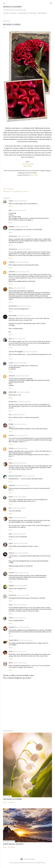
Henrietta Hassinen (12, 7)
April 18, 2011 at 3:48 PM (24, 306)
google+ (14, 13)
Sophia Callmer (14, 640)
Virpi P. (11, 543)
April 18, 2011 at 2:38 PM (22, 262)
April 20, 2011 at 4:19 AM (20, 663)
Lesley (11, 201)
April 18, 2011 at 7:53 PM (20, 497)
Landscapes (23, 13)
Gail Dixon (12, 485)
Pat (10, 415)
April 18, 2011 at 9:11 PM (22, 553)
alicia (10, 339)
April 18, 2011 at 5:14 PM (21, 424)
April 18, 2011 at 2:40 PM (22, 272)
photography (19, 191)
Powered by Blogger (28, 859)
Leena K (11, 573)
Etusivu (6, 13)
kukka (13, 191)
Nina (10, 288)
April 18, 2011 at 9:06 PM (21, 543)
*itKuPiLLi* (12, 627)
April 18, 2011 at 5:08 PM (24, 402)
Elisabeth (12, 227)
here (26, 442)
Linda (11, 618)
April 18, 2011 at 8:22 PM (19, 508)
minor (11, 605)
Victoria (11, 435)
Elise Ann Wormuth (15, 476)
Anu (10, 508)
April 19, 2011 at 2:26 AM (23, 595)
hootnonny (12, 595)
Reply (11, 206)
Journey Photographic (16, 352)
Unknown (12, 262)
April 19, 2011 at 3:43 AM (23, 627)
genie (11, 663)
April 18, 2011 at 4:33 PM (31, 352)
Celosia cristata (34, 175)
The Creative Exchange (28, 164)
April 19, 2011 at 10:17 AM (26, 640)
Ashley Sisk (12, 392)
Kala (10, 534)
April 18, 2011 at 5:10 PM (18, 415)
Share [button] (5, 189)
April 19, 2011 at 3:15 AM (19, 618)
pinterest (33, 13)
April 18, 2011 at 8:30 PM (20, 518)
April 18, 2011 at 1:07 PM (19, 210)
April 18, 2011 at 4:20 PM (24, 316)
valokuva (25, 191)
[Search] (51, 3)
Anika (11, 463)
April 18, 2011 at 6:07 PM (20, 463)
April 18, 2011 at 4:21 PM (19, 339)
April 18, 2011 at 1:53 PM (24, 249)
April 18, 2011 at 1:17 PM (22, 227)
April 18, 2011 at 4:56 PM (23, 392)
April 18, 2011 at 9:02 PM (19, 534)
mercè (11, 363)
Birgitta (11, 424)
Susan (11, 497)
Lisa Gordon (13, 316)
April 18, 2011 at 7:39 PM (22, 486)
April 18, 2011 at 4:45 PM (22, 376)
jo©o (10, 210)
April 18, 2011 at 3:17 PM (19, 288)
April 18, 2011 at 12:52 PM (20, 201)
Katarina (11, 586)
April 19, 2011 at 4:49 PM (20, 652)
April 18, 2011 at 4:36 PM (20, 363)
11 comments (11, 802)
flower (9, 191)
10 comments (11, 847)
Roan (10, 651)
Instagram (42, 13)
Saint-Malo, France (13, 844)
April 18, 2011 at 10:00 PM (22, 573)
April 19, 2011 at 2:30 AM (20, 605)
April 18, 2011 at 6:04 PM (21, 435)
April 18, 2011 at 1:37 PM (24, 236)
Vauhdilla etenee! (12, 799)
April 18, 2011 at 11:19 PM (21, 586)
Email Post (11, 189)
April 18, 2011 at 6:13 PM (29, 476)
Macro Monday (27, 166)
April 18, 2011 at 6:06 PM (21, 448)
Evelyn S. (12, 553)
